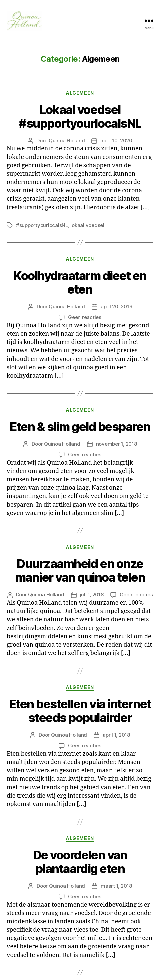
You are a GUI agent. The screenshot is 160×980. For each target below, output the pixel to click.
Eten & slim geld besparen (80, 427)
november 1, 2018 (116, 444)
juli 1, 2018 (92, 594)
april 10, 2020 (116, 140)
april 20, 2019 (116, 306)
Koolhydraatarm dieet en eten (80, 282)
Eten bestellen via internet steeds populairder (80, 711)
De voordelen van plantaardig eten (80, 862)
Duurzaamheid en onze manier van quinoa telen (80, 570)
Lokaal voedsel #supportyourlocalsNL (80, 116)
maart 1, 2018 (116, 886)
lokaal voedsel (87, 225)
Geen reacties (85, 317)
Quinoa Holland (67, 140)
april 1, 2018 (116, 735)
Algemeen (80, 93)
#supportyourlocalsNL (42, 225)
